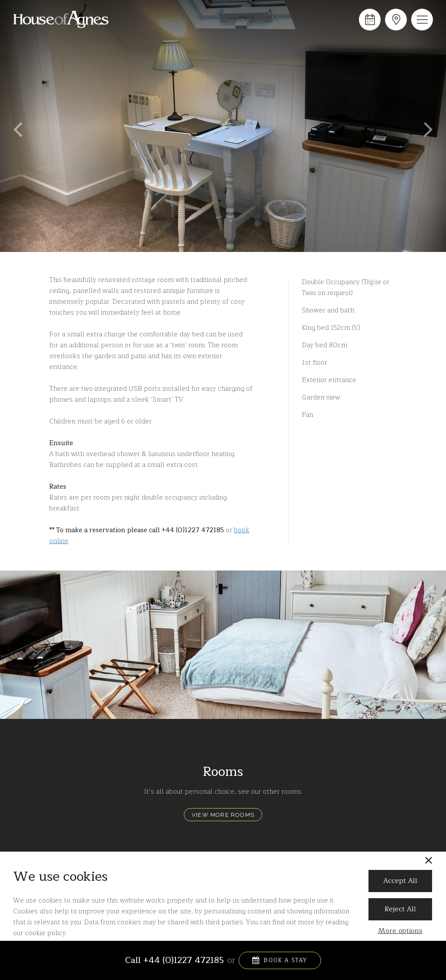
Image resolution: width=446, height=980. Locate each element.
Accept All (400, 881)
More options (400, 931)
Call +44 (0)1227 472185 (174, 960)
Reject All (400, 909)
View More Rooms (223, 815)
